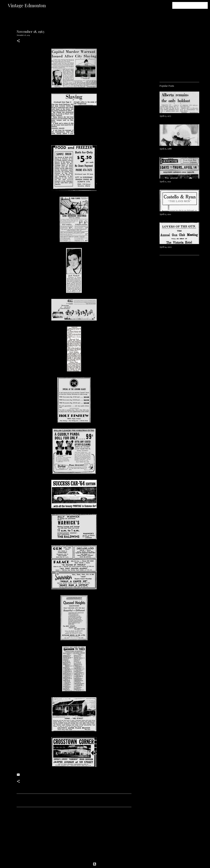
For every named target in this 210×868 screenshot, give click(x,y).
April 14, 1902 (166, 247)
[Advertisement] (74, 836)
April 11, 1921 (165, 181)
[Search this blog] (193, 5)
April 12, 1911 (165, 214)
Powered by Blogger (105, 864)
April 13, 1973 (165, 116)
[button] (18, 41)
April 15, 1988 (166, 149)
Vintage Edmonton (27, 5)
